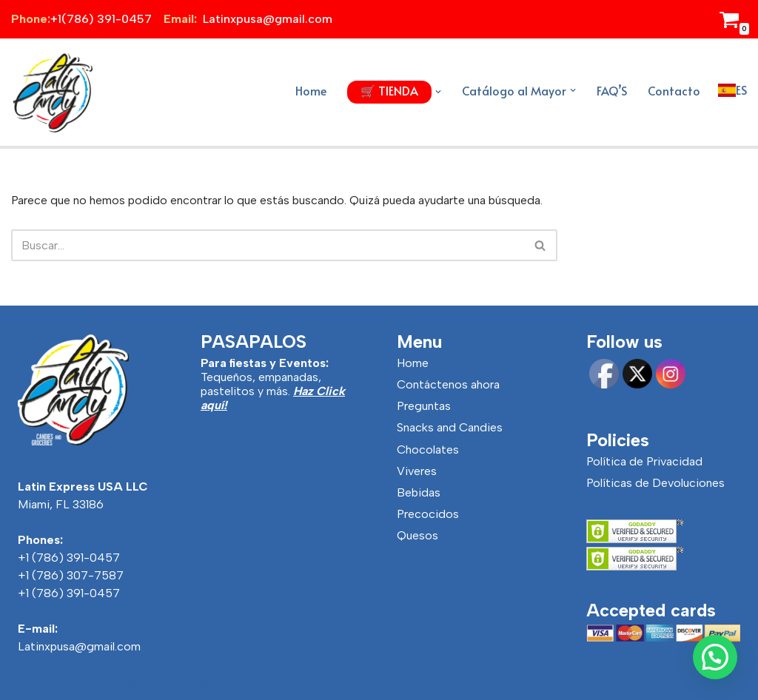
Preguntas (424, 406)
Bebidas (419, 492)
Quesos (417, 535)
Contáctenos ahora (448, 384)
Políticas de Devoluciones (655, 483)
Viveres (417, 471)
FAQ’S (612, 90)
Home (311, 90)
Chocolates (428, 450)
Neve (25, 684)
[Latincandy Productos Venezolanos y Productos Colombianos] (52, 92)
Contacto (674, 90)
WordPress (180, 684)
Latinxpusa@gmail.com (79, 646)
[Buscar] (268, 245)
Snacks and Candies (450, 427)
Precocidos (428, 514)
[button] (438, 92)
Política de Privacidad (644, 461)
